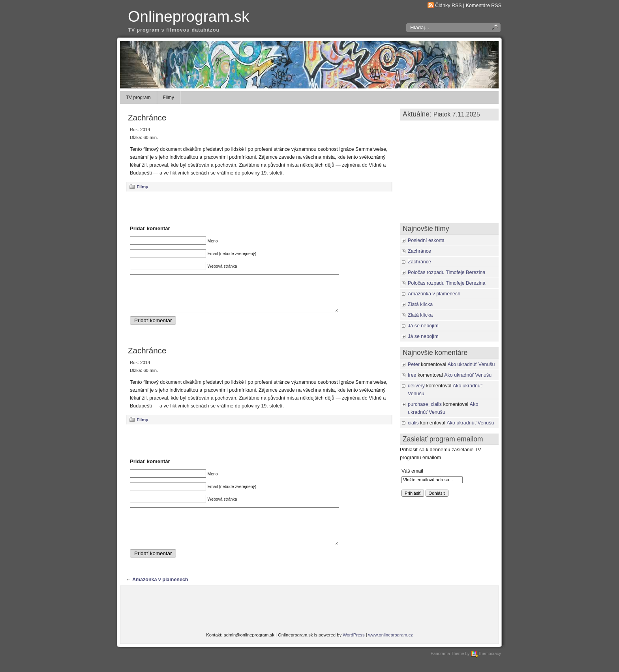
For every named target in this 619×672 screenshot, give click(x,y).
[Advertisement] (259, 208)
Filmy (169, 98)
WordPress (354, 649)
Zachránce (147, 117)
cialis (413, 423)
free (412, 375)
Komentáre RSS (484, 6)
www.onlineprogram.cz (391, 649)
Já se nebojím (423, 326)
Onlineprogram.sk (189, 16)
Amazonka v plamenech (160, 594)
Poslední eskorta (426, 240)
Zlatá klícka (420, 304)
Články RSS (448, 6)
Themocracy (486, 668)
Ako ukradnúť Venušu (471, 364)
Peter (414, 364)
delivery (416, 386)
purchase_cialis (425, 404)
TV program (138, 98)
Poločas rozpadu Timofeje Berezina (446, 272)
